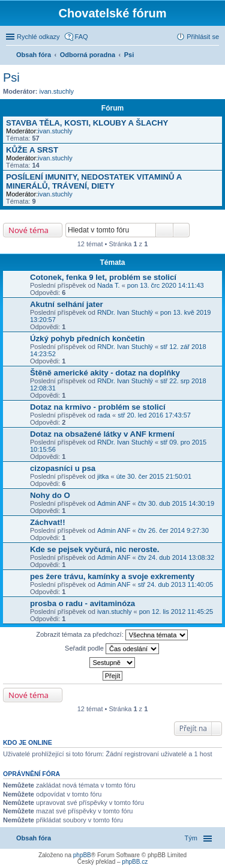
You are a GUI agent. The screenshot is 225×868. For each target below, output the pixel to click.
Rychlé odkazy (38, 37)
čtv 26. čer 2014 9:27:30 (173, 530)
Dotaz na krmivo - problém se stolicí (98, 407)
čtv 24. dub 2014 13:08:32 (176, 557)
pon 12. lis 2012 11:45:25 (176, 612)
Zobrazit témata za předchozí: (112, 635)
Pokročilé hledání (181, 230)
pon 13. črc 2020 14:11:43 (166, 285)
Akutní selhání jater (67, 304)
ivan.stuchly (57, 91)
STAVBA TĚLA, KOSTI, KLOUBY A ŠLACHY (87, 123)
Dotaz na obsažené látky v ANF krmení (102, 434)
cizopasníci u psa (63, 468)
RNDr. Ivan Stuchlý (125, 312)
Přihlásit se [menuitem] (203, 37)
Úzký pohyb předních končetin (87, 338)
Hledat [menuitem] (214, 56)
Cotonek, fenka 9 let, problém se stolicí (103, 277)
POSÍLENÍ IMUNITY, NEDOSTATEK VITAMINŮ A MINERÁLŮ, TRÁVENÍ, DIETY (94, 181)
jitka (103, 476)
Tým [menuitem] (191, 838)
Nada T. (109, 285)
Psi (11, 77)
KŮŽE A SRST (32, 150)
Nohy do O (50, 495)
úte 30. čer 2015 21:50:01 (154, 476)
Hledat (164, 230)
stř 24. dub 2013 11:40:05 (175, 584)
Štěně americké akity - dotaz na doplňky (105, 373)
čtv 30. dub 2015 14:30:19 (176, 503)
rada (104, 415)
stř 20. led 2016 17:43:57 (154, 415)
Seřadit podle (112, 649)
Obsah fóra (34, 838)
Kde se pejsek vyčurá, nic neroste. (95, 549)
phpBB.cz (135, 862)
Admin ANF (114, 503)
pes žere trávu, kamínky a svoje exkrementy (112, 576)
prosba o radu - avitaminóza (82, 603)
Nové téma (28, 230)
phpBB (82, 855)
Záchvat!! (48, 522)
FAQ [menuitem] (82, 37)
